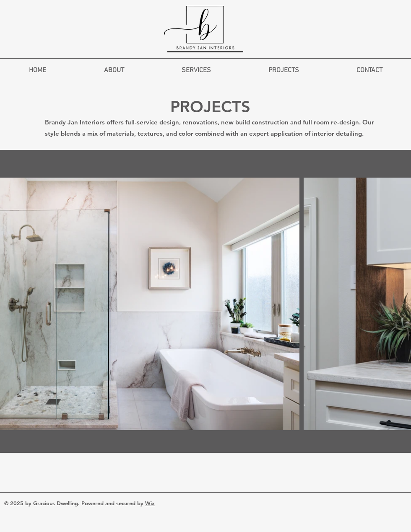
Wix (150, 503)
